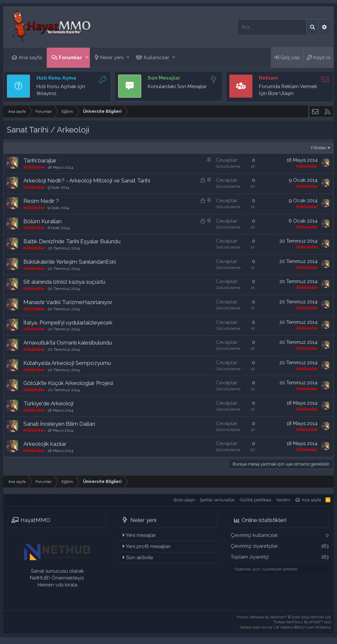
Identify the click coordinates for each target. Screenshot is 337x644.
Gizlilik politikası (256, 500)
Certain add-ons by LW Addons (286, 627)
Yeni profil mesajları (148, 546)
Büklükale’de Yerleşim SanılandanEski (70, 262)
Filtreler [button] (319, 148)
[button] (87, 58)
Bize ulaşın (184, 500)
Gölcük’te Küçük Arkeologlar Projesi (68, 383)
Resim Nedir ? (41, 201)
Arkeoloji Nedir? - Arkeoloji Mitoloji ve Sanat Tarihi (87, 180)
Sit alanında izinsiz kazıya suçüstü (64, 282)
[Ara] (272, 27)
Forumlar (70, 58)
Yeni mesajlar (141, 535)
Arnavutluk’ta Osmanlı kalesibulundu (68, 343)
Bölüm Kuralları (42, 221)
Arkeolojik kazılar (45, 444)
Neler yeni (112, 58)
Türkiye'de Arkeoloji (48, 403)
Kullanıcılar (156, 58)
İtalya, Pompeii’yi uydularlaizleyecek (68, 322)
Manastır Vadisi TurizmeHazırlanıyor (68, 302)
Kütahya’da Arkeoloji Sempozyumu (67, 363)
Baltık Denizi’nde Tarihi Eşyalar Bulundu (72, 241)
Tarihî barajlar (40, 160)
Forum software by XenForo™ (284, 617)
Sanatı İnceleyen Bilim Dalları (59, 424)
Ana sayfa (30, 58)
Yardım (283, 500)
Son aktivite (140, 558)
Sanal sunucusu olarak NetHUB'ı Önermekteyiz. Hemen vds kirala (57, 578)
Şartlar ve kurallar (217, 500)
